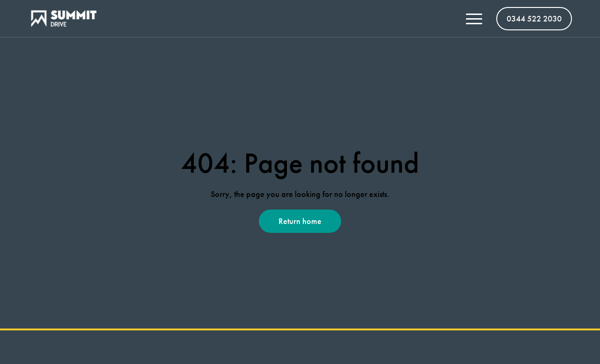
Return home (300, 221)
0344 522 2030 (534, 18)
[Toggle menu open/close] (474, 19)
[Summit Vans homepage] (67, 18)
